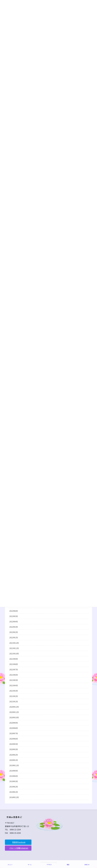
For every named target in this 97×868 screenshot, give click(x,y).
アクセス (49, 865)
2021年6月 (14, 675)
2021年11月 (14, 648)
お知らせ (87, 865)
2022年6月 (14, 611)
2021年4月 (14, 685)
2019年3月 (14, 781)
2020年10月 (14, 717)
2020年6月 (14, 739)
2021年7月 (14, 670)
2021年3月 (14, 691)
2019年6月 (14, 776)
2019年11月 (14, 765)
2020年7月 (14, 733)
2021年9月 (14, 659)
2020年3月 (14, 749)
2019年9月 (14, 771)
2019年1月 (14, 792)
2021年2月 (14, 696)
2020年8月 (14, 728)
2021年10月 (14, 654)
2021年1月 (14, 702)
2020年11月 (14, 712)
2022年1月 (14, 637)
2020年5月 (14, 744)
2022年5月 (14, 616)
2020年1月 (14, 760)
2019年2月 (14, 787)
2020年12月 (14, 707)
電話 (68, 865)
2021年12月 (14, 643)
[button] (18, 842)
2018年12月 (14, 797)
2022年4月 (14, 622)
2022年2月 (14, 632)
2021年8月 (14, 664)
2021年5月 (14, 680)
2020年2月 (14, 755)
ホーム (30, 865)
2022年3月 (14, 627)
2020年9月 (14, 723)
